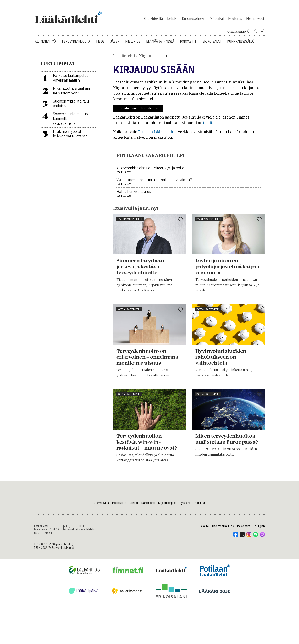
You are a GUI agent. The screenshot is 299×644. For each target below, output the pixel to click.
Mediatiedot (255, 20)
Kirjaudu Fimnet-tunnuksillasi (138, 110)
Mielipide (133, 44)
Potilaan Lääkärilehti (157, 134)
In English (259, 528)
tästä (208, 125)
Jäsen (115, 44)
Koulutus (235, 20)
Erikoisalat (212, 44)
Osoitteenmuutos (223, 528)
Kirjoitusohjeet (193, 20)
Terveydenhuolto (76, 44)
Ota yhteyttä (153, 20)
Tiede (100, 44)
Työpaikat (216, 20)
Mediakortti (119, 505)
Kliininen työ (45, 44)
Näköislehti (148, 505)
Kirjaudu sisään (153, 58)
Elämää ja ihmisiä (160, 44)
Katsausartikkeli (129, 311)
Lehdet (172, 20)
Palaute (204, 528)
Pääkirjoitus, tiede (130, 221)
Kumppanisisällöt (242, 44)
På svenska (244, 528)
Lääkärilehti (124, 58)
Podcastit (188, 44)
